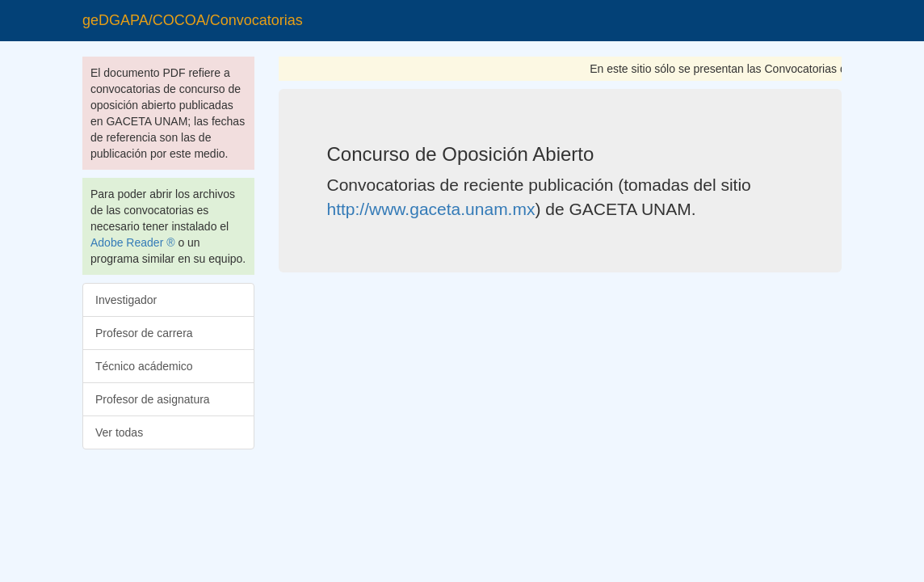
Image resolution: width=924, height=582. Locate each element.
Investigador (126, 300)
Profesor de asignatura (153, 399)
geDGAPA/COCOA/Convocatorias (193, 20)
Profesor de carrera (144, 333)
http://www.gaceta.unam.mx (431, 209)
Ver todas (119, 432)
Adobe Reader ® (133, 242)
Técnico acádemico (144, 366)
